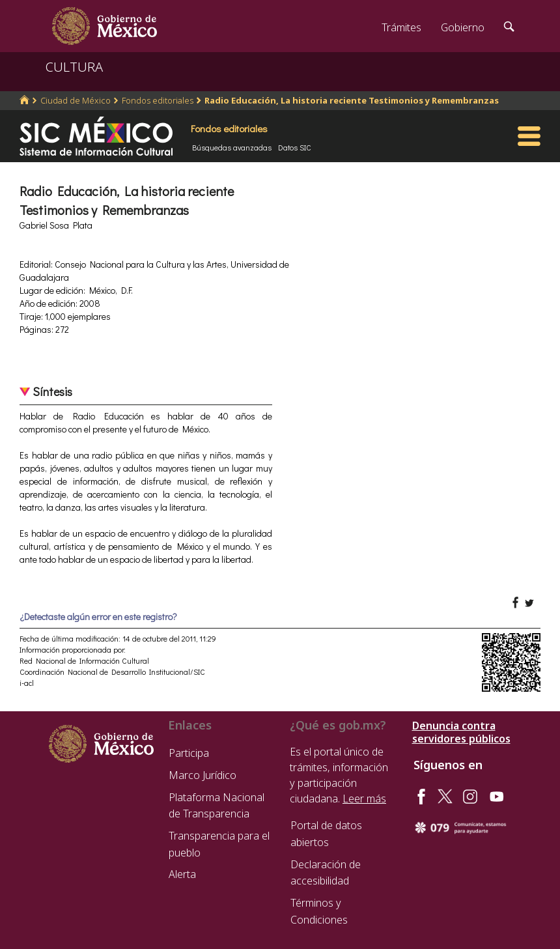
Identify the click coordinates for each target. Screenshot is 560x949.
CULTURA (74, 67)
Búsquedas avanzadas (232, 147)
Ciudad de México (76, 100)
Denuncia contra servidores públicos (461, 732)
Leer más (364, 799)
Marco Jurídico (203, 775)
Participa (189, 753)
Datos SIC (295, 147)
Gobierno (463, 27)
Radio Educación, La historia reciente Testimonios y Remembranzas (352, 100)
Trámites (401, 27)
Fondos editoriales (158, 100)
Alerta (182, 874)
